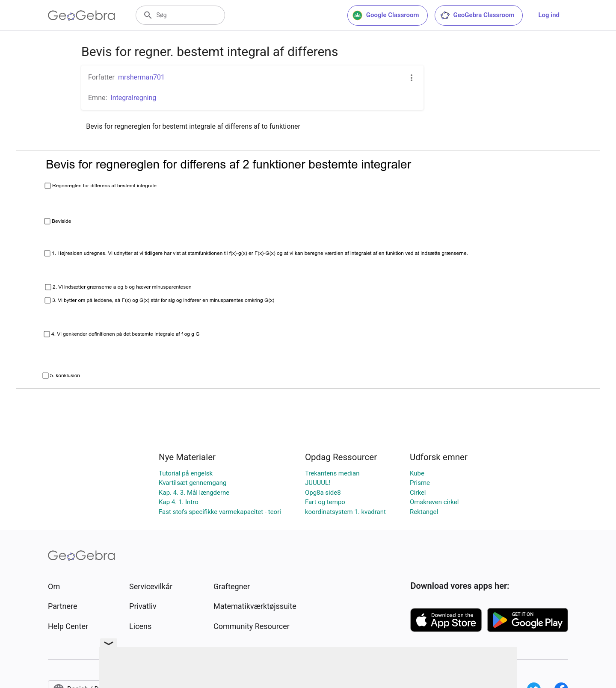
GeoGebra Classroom (477, 15)
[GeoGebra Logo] (81, 15)
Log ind (549, 15)
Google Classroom (386, 15)
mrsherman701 (141, 77)
